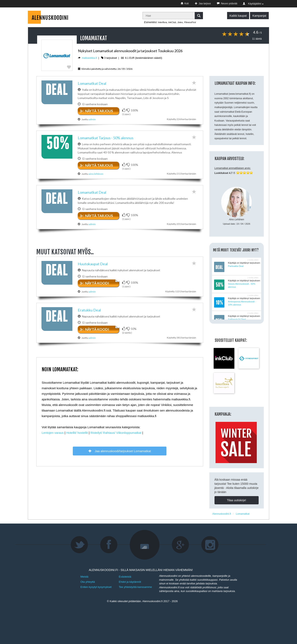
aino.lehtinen (96, 174)
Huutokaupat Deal (93, 264)
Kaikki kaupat (238, 16)
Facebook (109, 545)
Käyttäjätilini (253, 4)
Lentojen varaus (53, 435)
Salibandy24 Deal (237, 319)
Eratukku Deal (89, 311)
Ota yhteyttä (88, 582)
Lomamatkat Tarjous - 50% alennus (106, 138)
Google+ (180, 545)
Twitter (79, 545)
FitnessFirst (190, 22)
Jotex (180, 22)
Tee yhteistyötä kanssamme (135, 587)
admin (92, 119)
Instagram (210, 545)
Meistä (84, 577)
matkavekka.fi (89, 58)
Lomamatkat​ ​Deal (92, 83)
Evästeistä (125, 577)
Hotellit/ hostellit (77, 435)
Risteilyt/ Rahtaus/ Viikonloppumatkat (116, 435)
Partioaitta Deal (236, 266)
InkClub (172, 22)
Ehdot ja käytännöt (130, 582)
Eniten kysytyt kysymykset (96, 587)
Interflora (162, 22)
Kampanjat (259, 16)
